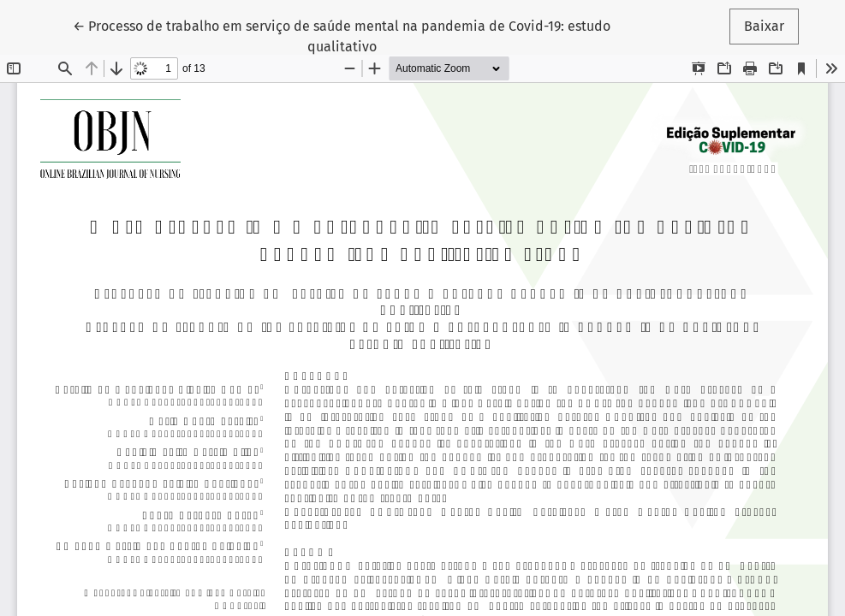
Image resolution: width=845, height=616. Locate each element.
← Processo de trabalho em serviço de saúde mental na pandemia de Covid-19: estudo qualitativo (342, 35)
